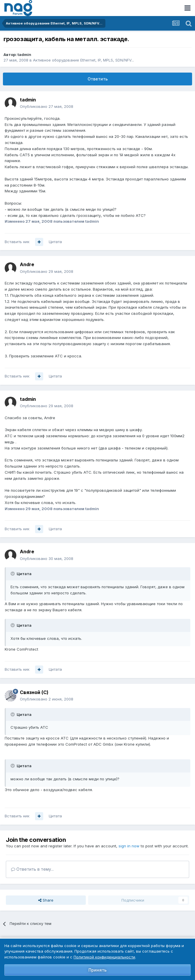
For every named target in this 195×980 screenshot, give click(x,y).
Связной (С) (34, 692)
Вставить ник (17, 242)
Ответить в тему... (32, 869)
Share (46, 900)
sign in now (129, 846)
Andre (27, 264)
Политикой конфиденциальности (104, 957)
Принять (97, 970)
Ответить (98, 79)
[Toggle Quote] (13, 574)
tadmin (24, 55)
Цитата (55, 242)
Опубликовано (47, 106)
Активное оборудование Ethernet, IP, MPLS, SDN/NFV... (83, 60)
